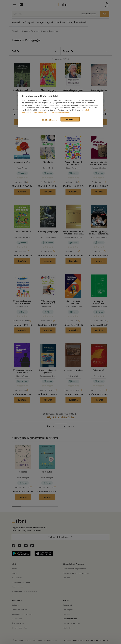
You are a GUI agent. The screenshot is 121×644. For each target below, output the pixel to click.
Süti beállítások (49, 120)
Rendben (70, 119)
